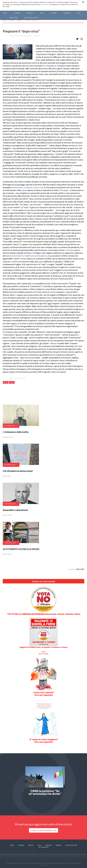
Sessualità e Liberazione (15, 510)
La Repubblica (50, 66)
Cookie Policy (45, 4)
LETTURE (53, 13)
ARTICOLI (30, 13)
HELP (79, 13)
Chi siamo (17, 13)
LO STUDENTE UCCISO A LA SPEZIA (21, 549)
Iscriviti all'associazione (43, 581)
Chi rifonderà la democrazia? (18, 471)
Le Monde (69, 250)
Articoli (31, 845)
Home (5, 13)
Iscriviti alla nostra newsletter (43, 830)
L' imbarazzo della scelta (16, 432)
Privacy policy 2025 (31, 18)
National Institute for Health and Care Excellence (26, 256)
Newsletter (14, 18)
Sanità (6, 382)
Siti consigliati (44, 847)
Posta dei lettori (71, 845)
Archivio (59, 845)
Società (12, 382)
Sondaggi (67, 13)
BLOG (42, 13)
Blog (39, 845)
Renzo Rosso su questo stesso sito (27, 187)
